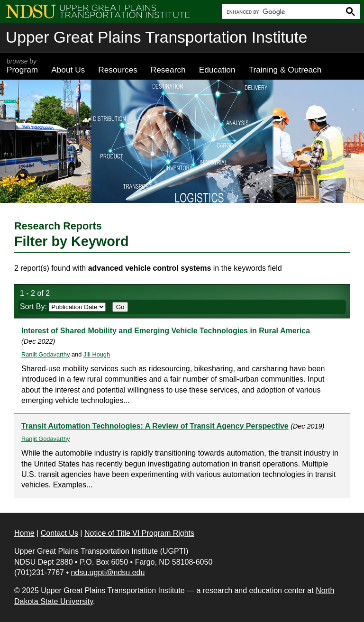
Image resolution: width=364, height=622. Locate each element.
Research (168, 70)
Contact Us (59, 533)
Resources (118, 70)
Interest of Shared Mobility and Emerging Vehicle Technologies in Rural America (166, 331)
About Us (68, 70)
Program (22, 66)
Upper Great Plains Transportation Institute (156, 37)
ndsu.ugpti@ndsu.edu (108, 572)
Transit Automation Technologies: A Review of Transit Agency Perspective (155, 426)
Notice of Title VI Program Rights (139, 533)
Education (217, 70)
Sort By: (63, 306)
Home (24, 533)
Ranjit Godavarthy (45, 354)
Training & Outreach (285, 70)
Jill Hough (97, 354)
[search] (281, 12)
